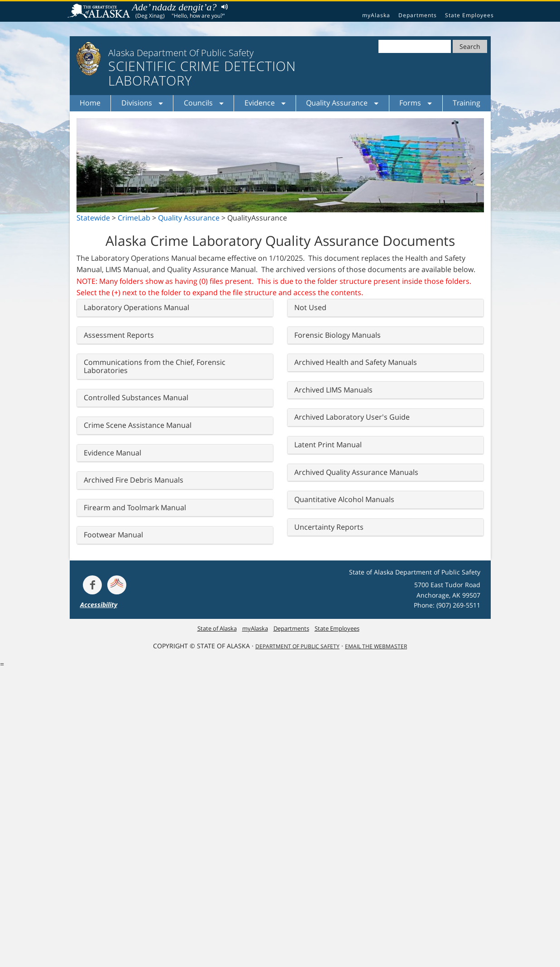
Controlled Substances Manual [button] (136, 397)
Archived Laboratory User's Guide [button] (352, 417)
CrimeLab (134, 218)
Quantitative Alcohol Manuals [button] (344, 499)
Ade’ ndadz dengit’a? (175, 7)
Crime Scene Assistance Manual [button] (138, 425)
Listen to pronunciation (223, 7)
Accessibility (99, 605)
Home (90, 103)
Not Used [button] (310, 307)
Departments (418, 15)
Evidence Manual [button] (112, 453)
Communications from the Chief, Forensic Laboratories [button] (155, 366)
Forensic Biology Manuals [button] (337, 335)
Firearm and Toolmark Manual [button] (135, 507)
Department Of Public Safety (297, 646)
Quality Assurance (189, 218)
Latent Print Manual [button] (328, 445)
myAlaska (376, 15)
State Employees (469, 15)
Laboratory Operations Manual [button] (136, 307)
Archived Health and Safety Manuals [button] (356, 362)
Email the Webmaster (376, 646)
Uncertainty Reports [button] (329, 527)
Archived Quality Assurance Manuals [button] (356, 472)
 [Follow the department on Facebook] (92, 585)
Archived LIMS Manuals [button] (333, 390)
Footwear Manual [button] (113, 535)
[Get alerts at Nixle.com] (117, 585)
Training (467, 103)
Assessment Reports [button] (119, 335)
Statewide (93, 218)
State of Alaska (100, 12)
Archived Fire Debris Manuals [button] (134, 480)
